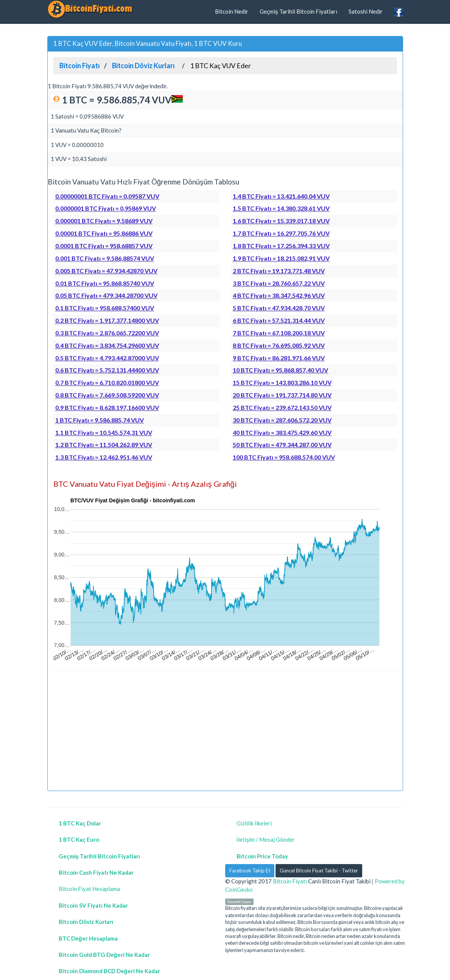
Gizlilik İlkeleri (254, 823)
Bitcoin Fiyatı (290, 881)
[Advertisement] (225, 732)
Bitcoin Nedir (232, 11)
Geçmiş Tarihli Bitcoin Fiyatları (298, 11)
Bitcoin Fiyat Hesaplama (89, 889)
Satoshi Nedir (366, 11)
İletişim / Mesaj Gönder (266, 839)
